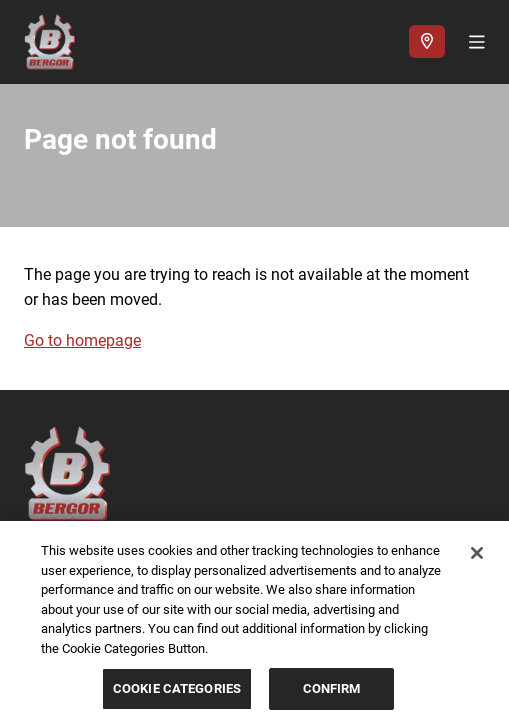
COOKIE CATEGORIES (177, 688)
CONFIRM (332, 688)
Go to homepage (82, 340)
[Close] (477, 553)
